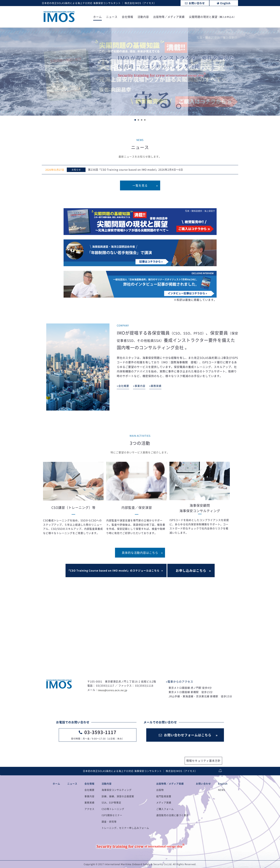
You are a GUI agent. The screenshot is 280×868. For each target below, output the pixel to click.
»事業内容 (139, 386)
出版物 (160, 790)
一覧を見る (140, 185)
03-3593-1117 (100, 732)
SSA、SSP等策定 (111, 802)
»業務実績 (155, 386)
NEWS (222, 790)
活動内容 (143, 17)
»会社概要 (123, 386)
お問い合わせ (203, 784)
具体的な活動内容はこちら (140, 553)
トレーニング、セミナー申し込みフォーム (125, 828)
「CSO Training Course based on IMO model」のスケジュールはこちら (113, 570)
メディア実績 (164, 802)
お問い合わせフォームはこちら (185, 735)
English (223, 784)
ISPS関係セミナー (112, 815)
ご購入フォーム (165, 809)
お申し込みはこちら (191, 570)
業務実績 (89, 802)
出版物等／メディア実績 (169, 17)
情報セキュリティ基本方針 (203, 761)
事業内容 (89, 796)
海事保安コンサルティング (117, 790)
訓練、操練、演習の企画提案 (118, 796)
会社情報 (127, 17)
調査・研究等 (109, 822)
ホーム (97, 17)
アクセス (89, 809)
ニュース (112, 17)
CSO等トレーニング (113, 809)
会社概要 (89, 790)
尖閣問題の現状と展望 (212, 17)
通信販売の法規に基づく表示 (172, 815)
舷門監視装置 (164, 796)
